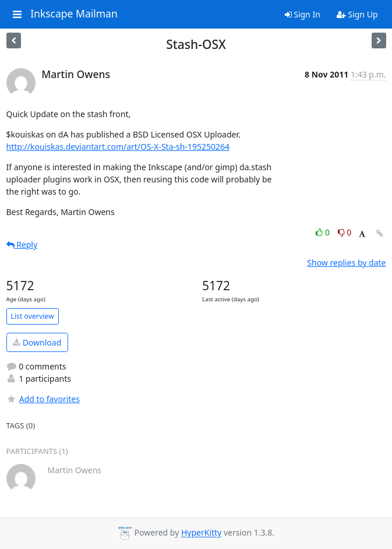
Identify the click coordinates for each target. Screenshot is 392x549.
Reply (22, 244)
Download (37, 342)
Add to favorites (43, 399)
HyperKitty (201, 533)
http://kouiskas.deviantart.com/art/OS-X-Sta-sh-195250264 (118, 147)
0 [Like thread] (324, 232)
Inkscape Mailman (74, 14)
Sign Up (357, 14)
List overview (33, 316)
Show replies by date (346, 263)
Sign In (303, 14)
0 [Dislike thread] (345, 232)
